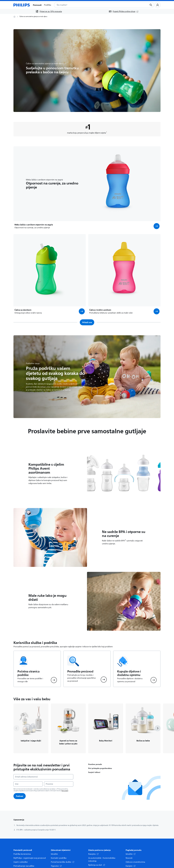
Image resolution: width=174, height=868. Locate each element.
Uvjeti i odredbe (21, 862)
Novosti (129, 858)
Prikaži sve (87, 322)
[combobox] (98, 5)
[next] (158, 728)
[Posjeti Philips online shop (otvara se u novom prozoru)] (124, 11)
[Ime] (28, 784)
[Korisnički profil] (158, 5)
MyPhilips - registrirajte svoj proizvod (30, 858)
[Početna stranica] (22, 5)
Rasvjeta (93, 854)
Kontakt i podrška (59, 858)
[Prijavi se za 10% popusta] (49, 11)
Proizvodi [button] (37, 5)
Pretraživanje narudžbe (24, 866)
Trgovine (56, 866)
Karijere (131, 866)
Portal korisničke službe (63, 862)
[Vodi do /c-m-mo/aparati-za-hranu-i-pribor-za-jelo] (68, 728)
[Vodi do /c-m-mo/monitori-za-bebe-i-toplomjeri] (106, 728)
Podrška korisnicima (22, 854)
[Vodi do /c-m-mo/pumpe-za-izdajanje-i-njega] (31, 728)
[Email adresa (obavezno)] (43, 777)
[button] (157, 226)
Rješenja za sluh (97, 865)
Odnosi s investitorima (135, 862)
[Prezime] (59, 784)
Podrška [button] (47, 5)
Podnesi (20, 796)
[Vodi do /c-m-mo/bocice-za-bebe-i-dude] (143, 728)
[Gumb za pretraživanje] (151, 5)
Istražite (54, 854)
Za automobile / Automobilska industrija (102, 860)
